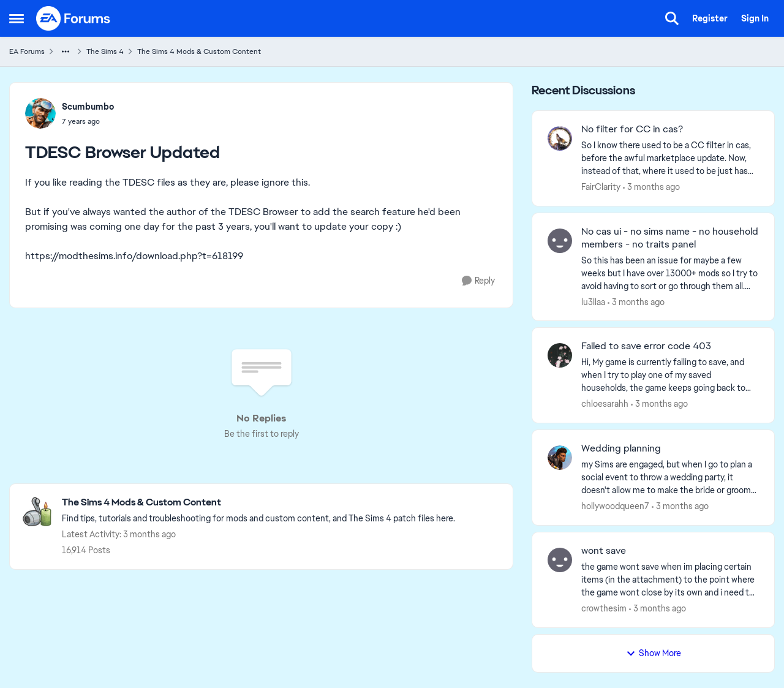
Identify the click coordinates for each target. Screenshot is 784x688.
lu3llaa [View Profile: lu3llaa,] (593, 301)
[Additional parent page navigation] (66, 51)
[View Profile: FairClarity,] (560, 138)
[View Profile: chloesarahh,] (560, 355)
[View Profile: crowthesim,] (560, 560)
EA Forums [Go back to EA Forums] (27, 51)
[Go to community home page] (73, 18)
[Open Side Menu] (17, 18)
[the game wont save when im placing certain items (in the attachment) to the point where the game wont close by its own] (670, 580)
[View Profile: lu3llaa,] (560, 241)
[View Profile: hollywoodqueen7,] (560, 458)
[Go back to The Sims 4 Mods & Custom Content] (258, 503)
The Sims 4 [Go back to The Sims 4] (105, 51)
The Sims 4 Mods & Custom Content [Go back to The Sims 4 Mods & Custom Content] (199, 51)
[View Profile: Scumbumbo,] (40, 113)
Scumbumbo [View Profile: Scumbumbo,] (88, 107)
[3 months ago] (651, 187)
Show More (654, 653)
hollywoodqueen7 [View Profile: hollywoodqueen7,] (615, 506)
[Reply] (478, 281)
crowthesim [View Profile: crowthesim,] (604, 608)
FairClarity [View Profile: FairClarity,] (601, 187)
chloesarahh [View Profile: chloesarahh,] (605, 404)
